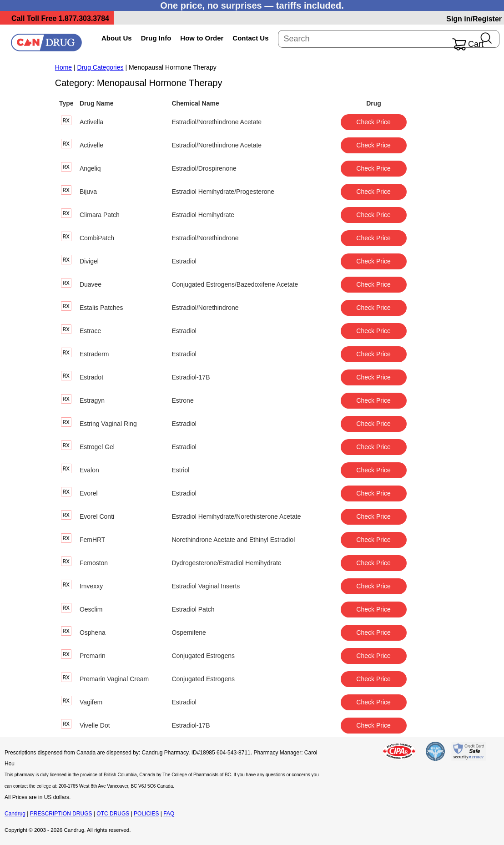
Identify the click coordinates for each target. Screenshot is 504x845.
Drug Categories (101, 67)
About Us (117, 38)
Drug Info (156, 38)
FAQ (169, 814)
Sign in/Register (474, 19)
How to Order (202, 38)
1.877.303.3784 (84, 18)
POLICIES (146, 814)
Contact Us (250, 38)
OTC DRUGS (113, 814)
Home (63, 67)
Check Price (373, 122)
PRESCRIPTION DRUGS (61, 814)
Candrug (15, 814)
